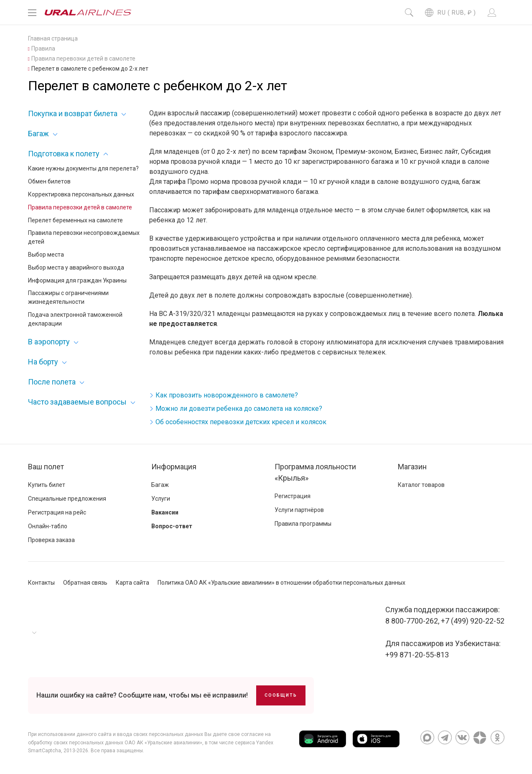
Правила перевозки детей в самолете (80, 207)
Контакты (41, 583)
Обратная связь (85, 583)
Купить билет (47, 485)
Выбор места (46, 255)
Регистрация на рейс (57, 512)
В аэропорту (49, 342)
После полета (52, 382)
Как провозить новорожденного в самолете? (227, 395)
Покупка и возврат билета (73, 113)
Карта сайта (132, 583)
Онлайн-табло (48, 526)
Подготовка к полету (64, 154)
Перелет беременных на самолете (75, 220)
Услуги (161, 499)
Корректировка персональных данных (81, 194)
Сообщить (281, 695)
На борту (43, 362)
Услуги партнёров (299, 510)
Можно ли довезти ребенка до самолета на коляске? (239, 409)
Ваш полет (46, 467)
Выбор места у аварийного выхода (76, 267)
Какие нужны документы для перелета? (83, 168)
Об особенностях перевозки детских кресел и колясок (241, 422)
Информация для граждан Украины (77, 280)
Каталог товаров (421, 485)
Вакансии (165, 512)
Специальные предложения (67, 499)
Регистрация (293, 496)
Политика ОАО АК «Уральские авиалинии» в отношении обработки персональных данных (281, 583)
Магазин (412, 467)
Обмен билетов (49, 181)
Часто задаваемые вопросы (77, 402)
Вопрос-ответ (172, 526)
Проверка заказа (51, 540)
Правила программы (303, 524)
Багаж (38, 134)
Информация (174, 467)
